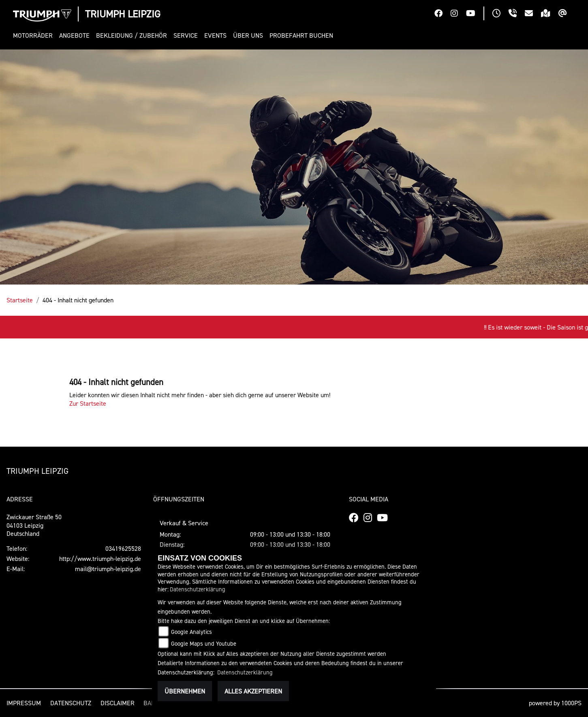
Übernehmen (185, 691)
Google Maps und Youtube (204, 643)
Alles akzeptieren (253, 691)
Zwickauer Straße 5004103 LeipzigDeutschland (34, 525)
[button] (34, 35)
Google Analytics (191, 632)
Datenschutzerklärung (198, 589)
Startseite (20, 300)
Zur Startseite (88, 403)
